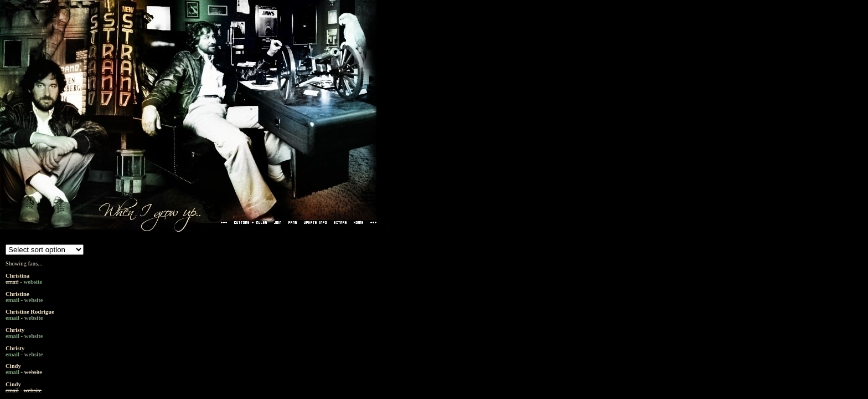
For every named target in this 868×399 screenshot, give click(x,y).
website (33, 282)
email (12, 300)
